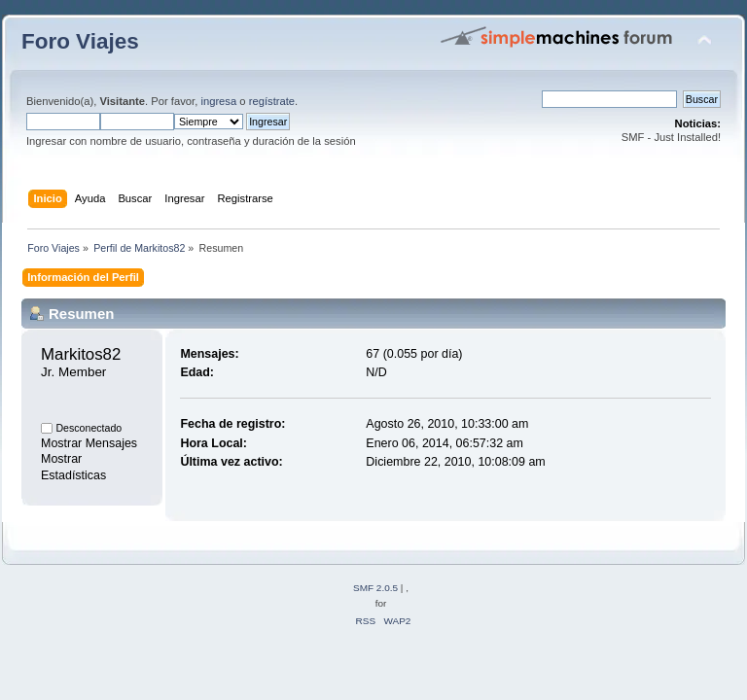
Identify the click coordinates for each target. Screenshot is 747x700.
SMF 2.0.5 (375, 588)
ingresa (218, 101)
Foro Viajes (80, 41)
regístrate (272, 101)
